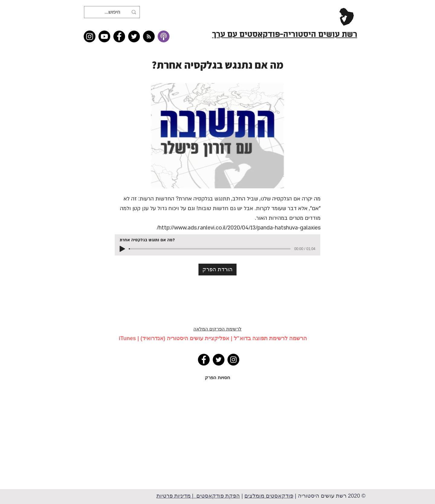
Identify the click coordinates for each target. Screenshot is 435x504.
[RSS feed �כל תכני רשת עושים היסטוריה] (149, 36)
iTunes (127, 338)
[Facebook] (119, 36)
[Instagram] (90, 36)
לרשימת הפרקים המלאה (217, 329)
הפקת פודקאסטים (217, 496)
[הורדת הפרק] (217, 270)
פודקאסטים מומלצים (269, 496)
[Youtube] (104, 36)
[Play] (122, 249)
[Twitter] (134, 36)
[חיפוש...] (113, 12)
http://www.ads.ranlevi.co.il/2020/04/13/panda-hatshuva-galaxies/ (239, 228)
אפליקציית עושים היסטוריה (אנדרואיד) (185, 338)
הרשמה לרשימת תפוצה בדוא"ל (270, 338)
